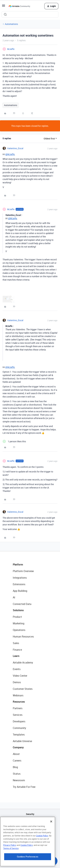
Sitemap (30, 830)
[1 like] (14, 441)
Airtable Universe (22, 741)
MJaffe (11, 49)
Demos (17, 682)
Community (19, 728)
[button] (4, 7)
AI (14, 597)
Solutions (18, 610)
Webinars (18, 695)
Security (30, 814)
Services (18, 715)
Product (17, 617)
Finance (17, 650)
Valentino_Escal (15, 148)
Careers (17, 761)
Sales (16, 643)
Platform (18, 564)
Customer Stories (23, 689)
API (30, 822)
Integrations (20, 578)
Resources (19, 702)
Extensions (19, 584)
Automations (11, 24)
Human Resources (23, 637)
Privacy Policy (10, 862)
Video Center (20, 676)
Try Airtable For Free (24, 787)
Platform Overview (23, 571)
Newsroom (19, 780)
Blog (15, 767)
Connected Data (22, 604)
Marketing (19, 623)
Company (18, 747)
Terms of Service (11, 865)
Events (17, 669)
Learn (16, 656)
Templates (19, 735)
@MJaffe (10, 154)
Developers (19, 721)
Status (17, 774)
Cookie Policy (42, 852)
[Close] (51, 838)
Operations (19, 630)
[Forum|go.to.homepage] (19, 6)
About (16, 754)
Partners (18, 708)
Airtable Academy (23, 663)
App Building (20, 591)
